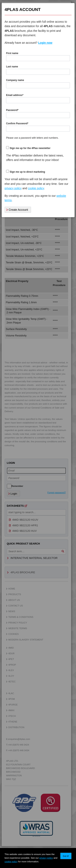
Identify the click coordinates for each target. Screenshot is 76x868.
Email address (15, 95)
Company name (15, 80)
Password (12, 110)
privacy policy (46, 858)
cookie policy (11, 862)
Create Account (17, 210)
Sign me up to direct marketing (27, 172)
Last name (12, 67)
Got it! (66, 856)
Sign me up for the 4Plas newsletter (30, 148)
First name (12, 53)
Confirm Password (17, 123)
